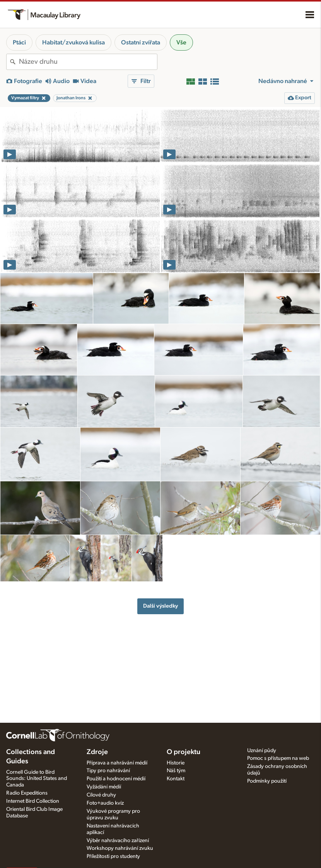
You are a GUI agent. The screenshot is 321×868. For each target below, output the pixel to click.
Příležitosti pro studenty (113, 856)
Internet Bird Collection (33, 801)
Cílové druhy (101, 795)
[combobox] (88, 62)
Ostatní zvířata (141, 42)
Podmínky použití (267, 781)
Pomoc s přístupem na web (278, 758)
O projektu (184, 752)
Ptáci (19, 42)
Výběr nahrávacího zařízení (118, 841)
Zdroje (97, 752)
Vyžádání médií (104, 787)
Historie (176, 763)
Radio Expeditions (27, 793)
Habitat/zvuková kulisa (73, 42)
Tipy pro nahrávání (108, 771)
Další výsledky (160, 606)
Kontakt (176, 779)
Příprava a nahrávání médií (117, 763)
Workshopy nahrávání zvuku (120, 848)
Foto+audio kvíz (105, 803)
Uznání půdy (262, 751)
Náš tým (176, 771)
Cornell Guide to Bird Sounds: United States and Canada (37, 779)
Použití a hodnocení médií (116, 779)
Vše (181, 42)
